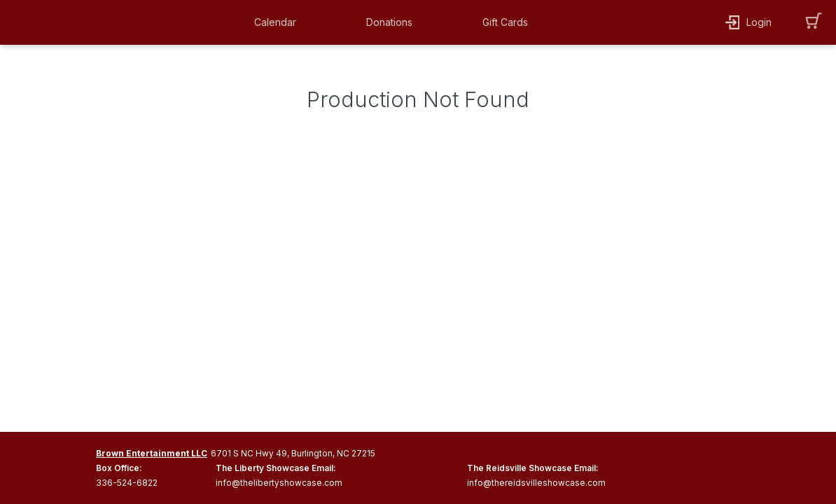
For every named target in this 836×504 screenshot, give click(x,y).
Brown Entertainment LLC (152, 453)
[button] (279, 22)
